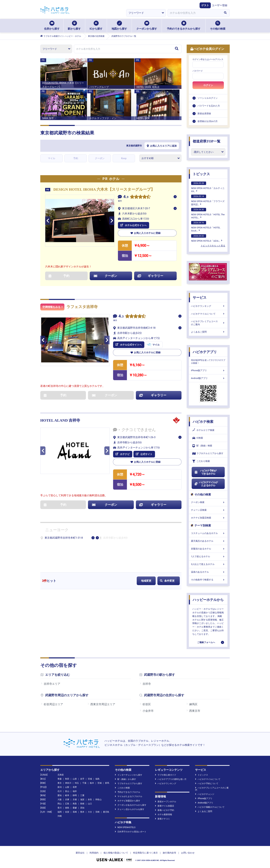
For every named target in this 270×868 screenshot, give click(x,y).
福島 (97, 779)
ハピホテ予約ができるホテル (205, 472)
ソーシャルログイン (208, 98)
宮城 (90, 779)
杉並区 (147, 704)
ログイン (208, 85)
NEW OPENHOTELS (125, 827)
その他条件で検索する (208, 580)
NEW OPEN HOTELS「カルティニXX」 (208, 187)
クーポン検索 (208, 502)
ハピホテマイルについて (208, 314)
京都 (75, 800)
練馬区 (193, 704)
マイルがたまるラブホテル (129, 796)
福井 (75, 791)
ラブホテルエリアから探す (208, 454)
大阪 (60, 800)
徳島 (67, 808)
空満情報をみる (53, 307)
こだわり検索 (201, 461)
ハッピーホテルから (208, 600)
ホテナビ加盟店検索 (208, 518)
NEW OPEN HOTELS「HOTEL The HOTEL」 (208, 213)
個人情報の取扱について (116, 853)
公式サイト (144, 454)
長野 (75, 787)
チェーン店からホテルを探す (130, 809)
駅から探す (74, 25)
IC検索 (198, 438)
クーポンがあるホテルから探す (131, 805)
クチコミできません (138, 430)
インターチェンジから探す (129, 775)
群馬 (107, 783)
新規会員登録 (204, 113)
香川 (60, 808)
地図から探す (119, 25)
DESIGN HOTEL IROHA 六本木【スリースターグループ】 (104, 189)
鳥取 (75, 804)
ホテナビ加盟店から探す (128, 801)
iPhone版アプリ (208, 370)
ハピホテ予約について (207, 784)
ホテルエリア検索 (203, 430)
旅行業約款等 (169, 853)
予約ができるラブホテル (128, 792)
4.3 (121, 317)
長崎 (75, 812)
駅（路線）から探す (125, 779)
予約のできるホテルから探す (184, 25)
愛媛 (75, 808)
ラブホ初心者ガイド (166, 775)
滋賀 (82, 800)
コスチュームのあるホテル (208, 533)
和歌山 (98, 800)
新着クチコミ (162, 819)
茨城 (100, 783)
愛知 (60, 795)
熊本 (82, 812)
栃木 (92, 783)
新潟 (60, 787)
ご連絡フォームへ (206, 642)
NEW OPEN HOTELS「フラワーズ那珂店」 (208, 200)
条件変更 (167, 581)
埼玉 (77, 783)
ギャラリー (150, 276)
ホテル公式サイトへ (133, 225)
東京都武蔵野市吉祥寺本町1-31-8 (64, 538)
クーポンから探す (147, 25)
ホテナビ (123, 454)
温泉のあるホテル (208, 572)
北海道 (61, 775)
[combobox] (194, 13)
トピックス (201, 174)
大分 (90, 812)
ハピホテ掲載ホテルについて (210, 807)
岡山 (60, 804)
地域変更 (146, 581)
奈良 (90, 800)
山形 (75, 779)
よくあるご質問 (208, 332)
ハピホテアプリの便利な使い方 (171, 779)
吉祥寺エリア (52, 684)
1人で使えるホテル (208, 556)
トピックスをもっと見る (213, 246)
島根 (82, 804)
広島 (67, 804)
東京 (60, 783)
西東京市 (195, 711)
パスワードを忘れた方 (209, 106)
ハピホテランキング (208, 306)
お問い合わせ (188, 853)
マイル (51, 158)
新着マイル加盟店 (165, 806)
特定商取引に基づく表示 (145, 853)
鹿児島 (106, 812)
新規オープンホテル (166, 802)
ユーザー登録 (220, 5)
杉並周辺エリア (53, 704)
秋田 (67, 779)
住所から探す (52, 25)
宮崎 (97, 812)
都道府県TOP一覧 (207, 141)
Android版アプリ (208, 378)
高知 (82, 808)
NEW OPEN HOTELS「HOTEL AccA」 (206, 226)
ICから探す (96, 25)
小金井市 (148, 711)
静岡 (75, 795)
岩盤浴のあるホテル (208, 549)
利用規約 (94, 853)
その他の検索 (218, 25)
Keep (124, 158)
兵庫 (67, 800)
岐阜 (67, 795)
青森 (60, 779)
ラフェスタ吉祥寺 (82, 307)
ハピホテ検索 (203, 422)
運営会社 (80, 853)
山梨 (67, 787)
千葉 (84, 783)
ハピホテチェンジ (205, 794)
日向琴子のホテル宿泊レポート (131, 832)
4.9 (126, 197)
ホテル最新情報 (163, 814)
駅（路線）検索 (202, 446)
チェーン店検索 (208, 510)
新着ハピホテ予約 (165, 810)
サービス (200, 298)
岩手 (82, 779)
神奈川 (68, 783)
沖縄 (60, 816)
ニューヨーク (57, 530)
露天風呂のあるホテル (208, 541)
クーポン (100, 158)
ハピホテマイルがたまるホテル (206, 484)
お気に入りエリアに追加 (162, 146)
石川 (60, 791)
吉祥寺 (147, 684)
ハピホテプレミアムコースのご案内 (208, 323)
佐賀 (67, 812)
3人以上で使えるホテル (208, 564)
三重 (82, 795)
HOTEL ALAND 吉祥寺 (60, 420)
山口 (90, 804)
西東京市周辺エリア (103, 704)
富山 (67, 791)
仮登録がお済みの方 (208, 121)
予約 (76, 158)
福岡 (60, 812)
